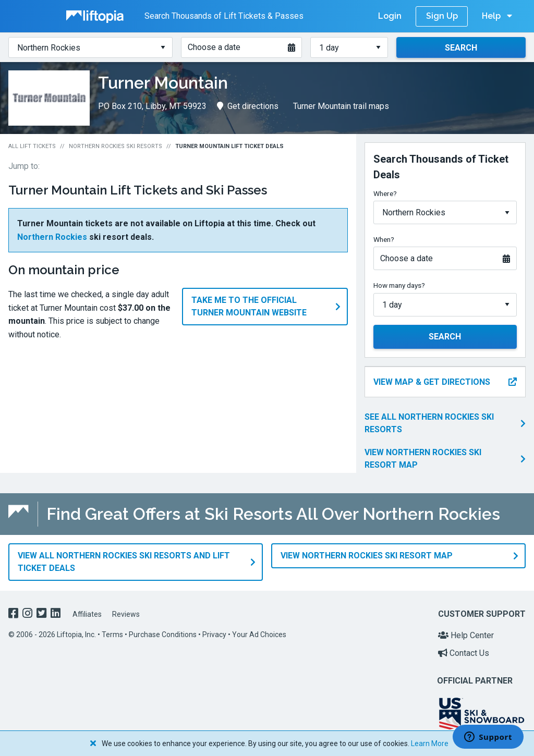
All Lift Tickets (32, 146)
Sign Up (442, 16)
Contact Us (464, 651)
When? (384, 239)
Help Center (466, 634)
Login (390, 16)
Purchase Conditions (163, 633)
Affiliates (87, 613)
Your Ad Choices (259, 633)
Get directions (248, 106)
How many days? (399, 285)
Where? (385, 193)
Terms (112, 633)
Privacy (214, 633)
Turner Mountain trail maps (341, 106)
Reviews (126, 613)
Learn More (430, 743)
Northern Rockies (52, 237)
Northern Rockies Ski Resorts (116, 146)
